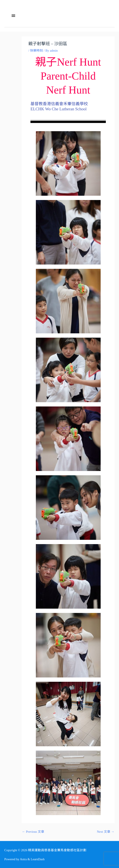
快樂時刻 (36, 51)
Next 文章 (106, 832)
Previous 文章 (33, 832)
